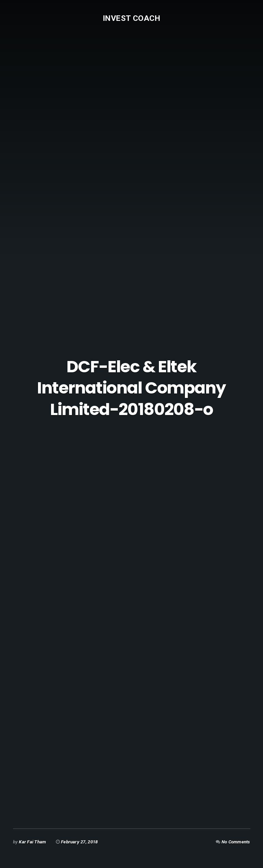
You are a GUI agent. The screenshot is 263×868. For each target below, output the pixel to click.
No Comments (236, 842)
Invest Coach (132, 18)
